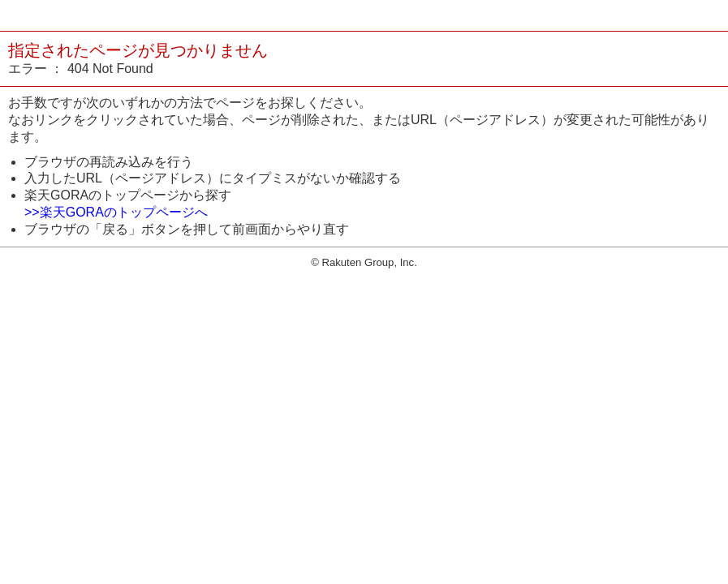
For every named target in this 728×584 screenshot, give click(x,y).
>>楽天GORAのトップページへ (116, 212)
